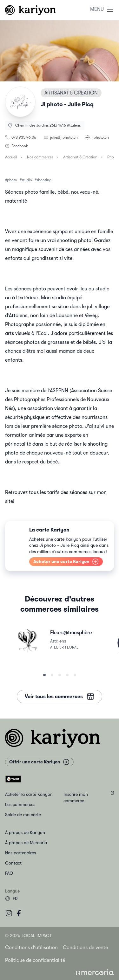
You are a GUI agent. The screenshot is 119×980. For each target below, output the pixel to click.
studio (27, 180)
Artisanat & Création (80, 157)
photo (12, 180)
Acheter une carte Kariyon (66, 562)
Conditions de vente (85, 948)
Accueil (11, 157)
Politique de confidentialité (35, 960)
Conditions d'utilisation (31, 948)
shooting (44, 180)
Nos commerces (40, 157)
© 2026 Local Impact (28, 935)
